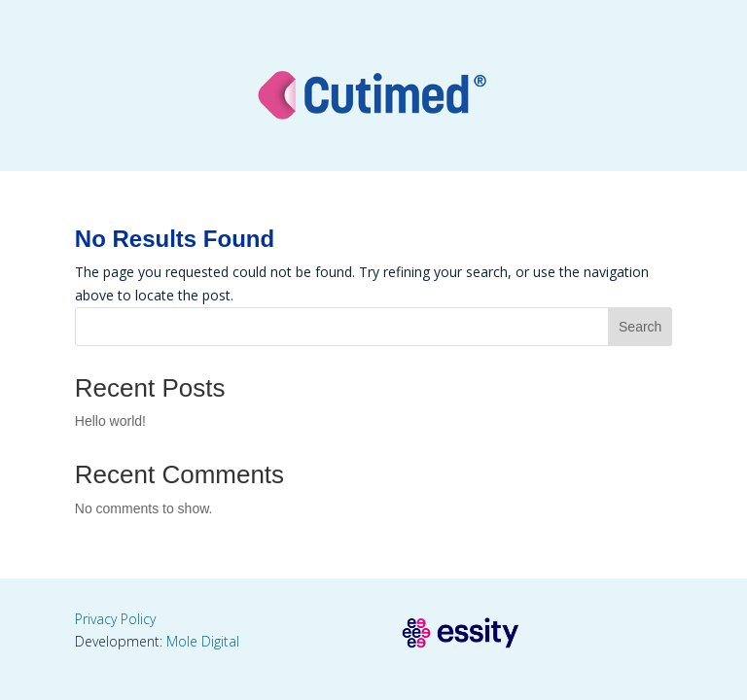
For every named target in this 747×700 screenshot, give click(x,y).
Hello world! (110, 421)
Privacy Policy (115, 619)
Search (640, 327)
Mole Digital (203, 641)
